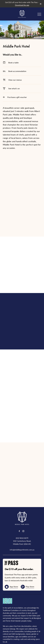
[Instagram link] (23, 524)
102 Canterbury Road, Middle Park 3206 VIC (22, 536)
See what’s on (22, 88)
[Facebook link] (19, 524)
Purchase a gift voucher (22, 97)
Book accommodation (22, 71)
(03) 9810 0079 (22, 531)
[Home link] (22, 14)
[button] (39, 15)
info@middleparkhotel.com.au (22, 543)
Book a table (22, 63)
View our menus (22, 80)
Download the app (22, 5)
